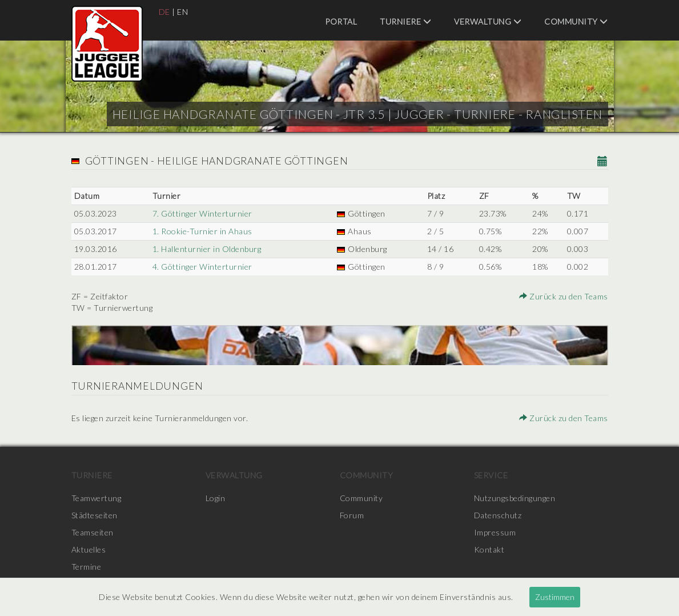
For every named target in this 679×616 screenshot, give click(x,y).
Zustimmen (555, 597)
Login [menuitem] (216, 498)
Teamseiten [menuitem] (93, 532)
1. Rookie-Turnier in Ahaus (202, 231)
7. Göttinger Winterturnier (202, 213)
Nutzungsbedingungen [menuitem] (515, 498)
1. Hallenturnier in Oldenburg (207, 249)
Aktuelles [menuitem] (89, 549)
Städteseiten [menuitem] (95, 515)
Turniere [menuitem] (405, 21)
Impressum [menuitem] (495, 532)
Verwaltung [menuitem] (488, 21)
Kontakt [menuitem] (489, 549)
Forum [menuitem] (352, 515)
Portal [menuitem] (341, 21)
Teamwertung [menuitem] (97, 498)
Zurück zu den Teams (564, 296)
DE (164, 12)
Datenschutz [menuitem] (498, 515)
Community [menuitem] (576, 21)
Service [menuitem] (491, 475)
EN (182, 12)
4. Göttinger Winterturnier (202, 267)
